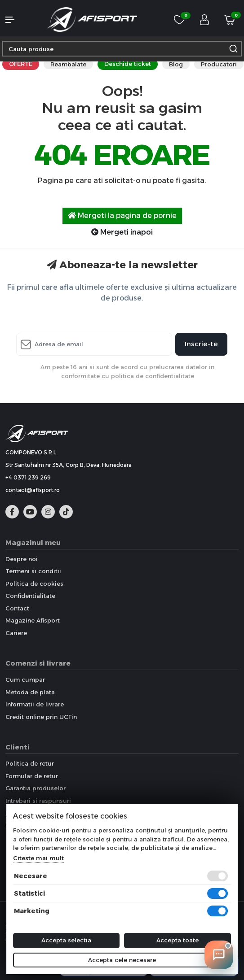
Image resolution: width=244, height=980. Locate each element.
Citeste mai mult (38, 858)
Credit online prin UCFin (41, 717)
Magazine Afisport (33, 620)
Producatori (219, 64)
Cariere (16, 633)
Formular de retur (32, 776)
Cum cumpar (25, 679)
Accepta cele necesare (122, 960)
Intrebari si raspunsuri (38, 801)
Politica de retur (30, 763)
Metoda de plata (30, 692)
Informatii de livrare (35, 704)
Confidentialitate (30, 596)
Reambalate (68, 64)
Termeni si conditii (33, 571)
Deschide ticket (128, 64)
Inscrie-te (201, 344)
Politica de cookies (34, 584)
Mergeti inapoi (122, 232)
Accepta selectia (66, 940)
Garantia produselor (35, 788)
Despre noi (22, 559)
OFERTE (21, 64)
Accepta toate (177, 940)
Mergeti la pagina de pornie (122, 216)
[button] (20, 20)
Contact (17, 608)
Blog (176, 64)
